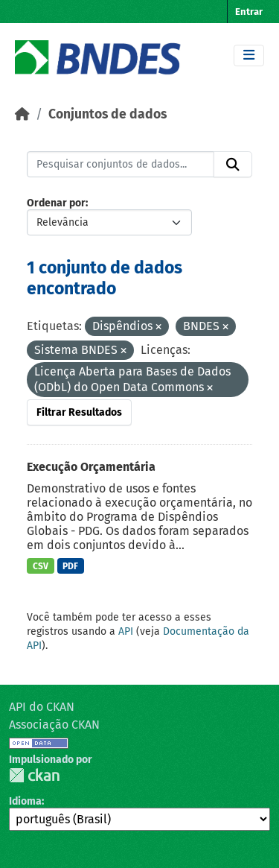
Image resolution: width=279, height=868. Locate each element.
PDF (70, 566)
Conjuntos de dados (108, 114)
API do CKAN (42, 707)
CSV (41, 566)
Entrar (249, 12)
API (126, 631)
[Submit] (233, 165)
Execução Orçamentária (91, 467)
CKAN (34, 775)
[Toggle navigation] (249, 56)
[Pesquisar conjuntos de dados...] (121, 165)
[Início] (22, 114)
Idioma (25, 801)
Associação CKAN (54, 725)
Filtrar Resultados (79, 412)
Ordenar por (56, 203)
